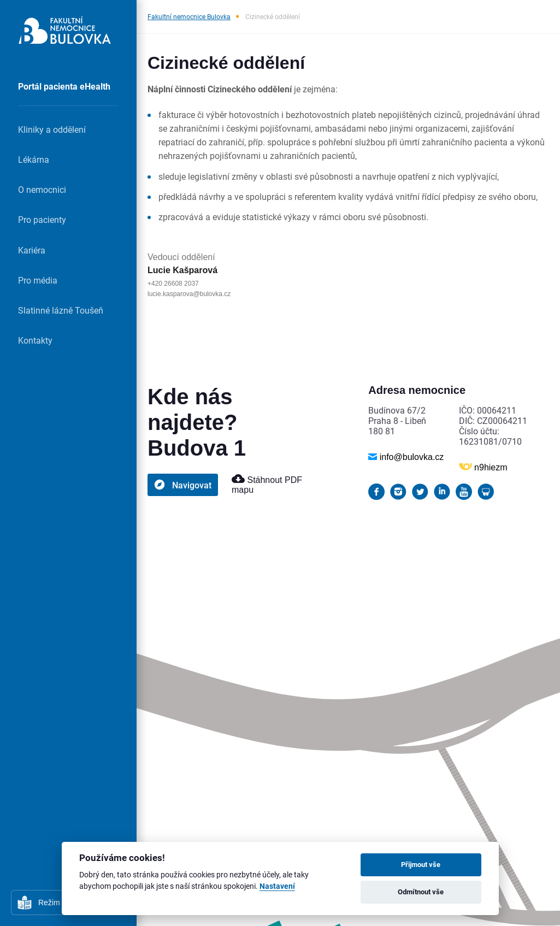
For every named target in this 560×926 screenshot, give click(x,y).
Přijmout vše (421, 864)
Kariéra (32, 250)
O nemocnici (42, 189)
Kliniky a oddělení (52, 129)
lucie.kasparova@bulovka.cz (189, 294)
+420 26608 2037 (173, 284)
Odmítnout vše (421, 892)
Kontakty (35, 340)
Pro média (38, 280)
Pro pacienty (42, 219)
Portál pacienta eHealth (64, 86)
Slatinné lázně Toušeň (61, 310)
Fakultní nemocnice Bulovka (189, 16)
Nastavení (277, 886)
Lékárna (34, 159)
